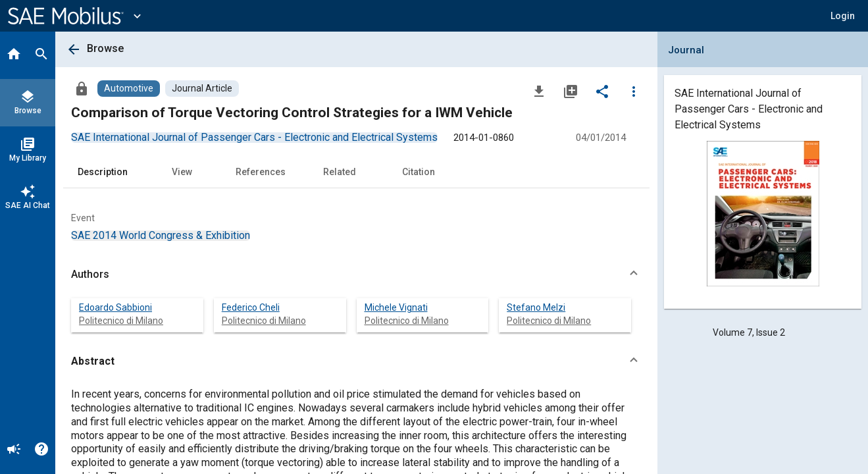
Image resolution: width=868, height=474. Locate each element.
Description (103, 172)
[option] (254, 137)
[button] (843, 16)
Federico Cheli (251, 307)
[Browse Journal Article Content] (202, 89)
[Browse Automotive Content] (129, 89)
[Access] (82, 88)
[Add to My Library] (571, 91)
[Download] (539, 91)
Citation (419, 172)
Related (340, 172)
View (182, 172)
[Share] (602, 91)
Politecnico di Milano (121, 321)
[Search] (41, 55)
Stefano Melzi (536, 307)
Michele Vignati (396, 307)
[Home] (14, 55)
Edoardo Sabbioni (115, 307)
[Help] (41, 450)
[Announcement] (14, 450)
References (261, 172)
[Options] (634, 91)
